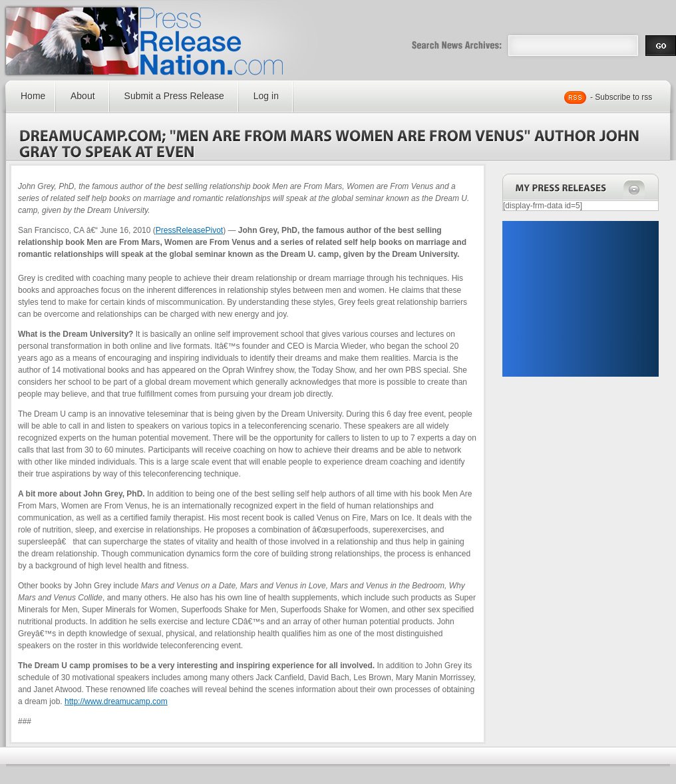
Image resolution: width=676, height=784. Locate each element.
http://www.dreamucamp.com (116, 701)
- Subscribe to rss (621, 97)
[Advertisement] (580, 299)
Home (33, 96)
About (83, 96)
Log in (266, 96)
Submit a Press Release (174, 96)
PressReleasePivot (189, 230)
